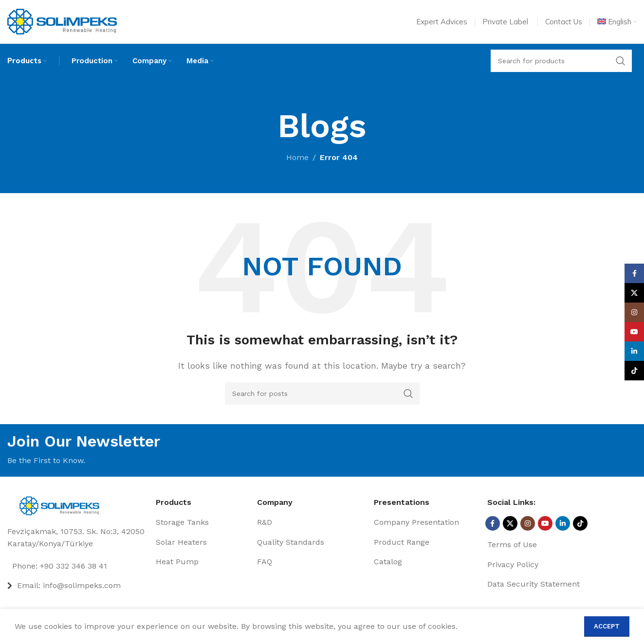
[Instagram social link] (528, 524)
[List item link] (78, 567)
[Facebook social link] (493, 524)
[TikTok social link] (580, 524)
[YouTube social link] (545, 524)
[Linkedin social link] (563, 524)
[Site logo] (62, 21)
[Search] (322, 394)
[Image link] (62, 505)
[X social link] (510, 524)
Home (297, 158)
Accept (607, 626)
